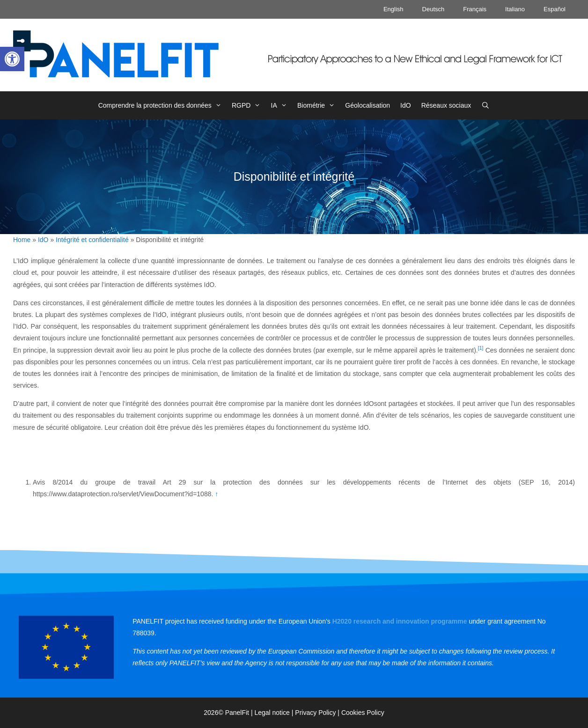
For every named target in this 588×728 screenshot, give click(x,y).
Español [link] (555, 9)
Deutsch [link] (434, 9)
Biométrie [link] (319, 105)
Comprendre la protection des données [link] (162, 105)
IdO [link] (406, 105)
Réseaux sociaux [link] (446, 105)
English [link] (393, 9)
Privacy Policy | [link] (318, 713)
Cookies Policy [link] (363, 713)
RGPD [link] (249, 105)
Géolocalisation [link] (367, 105)
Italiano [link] (515, 9)
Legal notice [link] (272, 713)
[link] (12, 59)
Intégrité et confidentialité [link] (92, 240)
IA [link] (282, 105)
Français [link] (475, 9)
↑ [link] (217, 494)
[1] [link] (481, 348)
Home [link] (22, 240)
